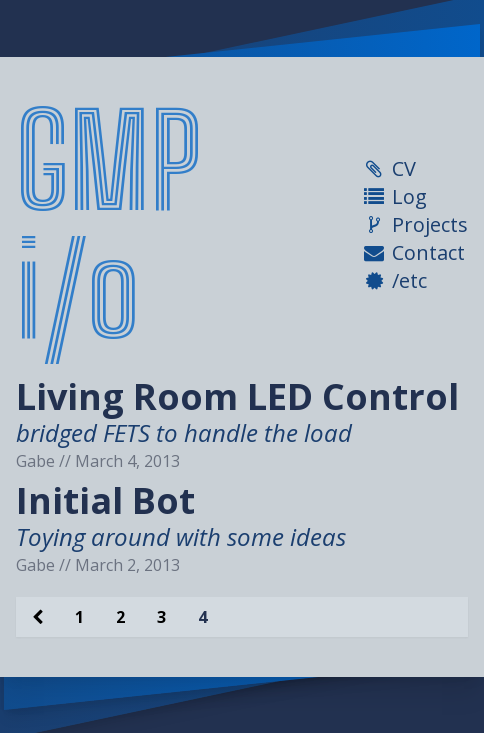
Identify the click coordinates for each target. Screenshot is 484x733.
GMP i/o (108, 224)
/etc (409, 280)
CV (404, 168)
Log (409, 196)
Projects (430, 224)
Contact (428, 252)
